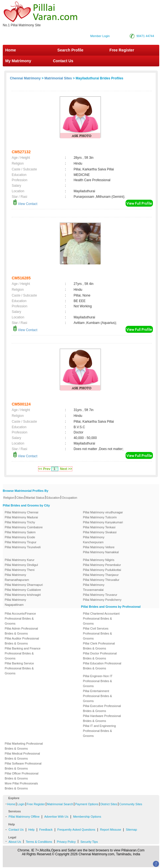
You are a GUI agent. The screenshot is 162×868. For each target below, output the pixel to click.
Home (11, 50)
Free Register (122, 50)
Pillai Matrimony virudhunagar (103, 512)
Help (32, 830)
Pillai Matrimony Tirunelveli (23, 547)
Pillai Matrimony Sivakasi (100, 532)
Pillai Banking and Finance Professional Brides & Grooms (23, 653)
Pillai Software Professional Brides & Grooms (23, 766)
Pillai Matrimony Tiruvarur (100, 595)
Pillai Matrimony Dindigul (21, 565)
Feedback (46, 830)
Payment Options (87, 804)
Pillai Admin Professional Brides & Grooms (21, 631)
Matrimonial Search (60, 804)
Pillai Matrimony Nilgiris (99, 560)
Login (21, 804)
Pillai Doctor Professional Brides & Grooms (100, 656)
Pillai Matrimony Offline (24, 817)
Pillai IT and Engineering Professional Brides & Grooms (99, 731)
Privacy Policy (66, 842)
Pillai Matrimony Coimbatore (24, 527)
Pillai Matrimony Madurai (21, 517)
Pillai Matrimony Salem (20, 532)
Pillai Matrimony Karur (20, 560)
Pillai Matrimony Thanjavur (101, 575)
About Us (15, 842)
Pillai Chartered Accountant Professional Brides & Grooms (101, 618)
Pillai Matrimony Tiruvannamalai (94, 587)
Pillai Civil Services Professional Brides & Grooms (98, 633)
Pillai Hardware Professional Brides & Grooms (102, 718)
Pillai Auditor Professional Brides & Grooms (22, 641)
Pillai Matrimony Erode (20, 537)
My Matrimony (18, 61)
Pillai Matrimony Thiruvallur (101, 580)
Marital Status (35, 498)
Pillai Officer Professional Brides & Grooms (22, 776)
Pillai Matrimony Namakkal (101, 552)
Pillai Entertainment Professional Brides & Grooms (98, 696)
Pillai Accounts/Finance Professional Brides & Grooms (20, 618)
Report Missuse (110, 830)
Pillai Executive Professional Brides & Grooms (102, 708)
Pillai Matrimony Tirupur (21, 542)
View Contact (25, 204)
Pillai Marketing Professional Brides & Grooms (24, 746)
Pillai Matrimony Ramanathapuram (17, 577)
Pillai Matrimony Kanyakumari (103, 522)
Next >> (66, 469)
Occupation (70, 498)
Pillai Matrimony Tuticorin (100, 517)
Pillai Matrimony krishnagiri (23, 595)
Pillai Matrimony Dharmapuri (24, 585)
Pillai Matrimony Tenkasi (99, 527)
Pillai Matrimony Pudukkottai (102, 570)
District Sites (109, 804)
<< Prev (44, 469)
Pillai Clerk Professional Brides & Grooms (99, 646)
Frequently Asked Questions (76, 830)
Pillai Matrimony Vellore (99, 547)
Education (53, 498)
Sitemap (131, 830)
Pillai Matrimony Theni (20, 570)
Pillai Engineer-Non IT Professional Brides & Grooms (98, 681)
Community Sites (131, 804)
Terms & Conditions (39, 842)
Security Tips (89, 842)
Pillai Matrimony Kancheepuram (94, 540)
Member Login (100, 36)
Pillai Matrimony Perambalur (102, 565)
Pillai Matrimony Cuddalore (23, 590)
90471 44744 (145, 36)
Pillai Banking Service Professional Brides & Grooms (19, 668)
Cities (20, 498)
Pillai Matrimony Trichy (20, 522)
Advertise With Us (56, 817)
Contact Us (63, 61)
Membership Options (87, 817)
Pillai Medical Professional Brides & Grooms (22, 756)
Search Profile (70, 50)
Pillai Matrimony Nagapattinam (15, 602)
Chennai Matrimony (25, 78)
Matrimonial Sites (58, 78)
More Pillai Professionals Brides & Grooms (21, 786)
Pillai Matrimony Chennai (22, 512)
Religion (9, 498)
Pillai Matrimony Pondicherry (102, 600)
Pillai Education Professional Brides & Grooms (102, 666)
